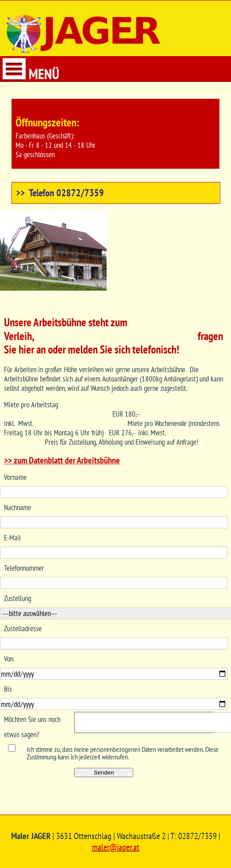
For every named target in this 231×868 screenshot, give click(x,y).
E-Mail (12, 538)
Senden (104, 773)
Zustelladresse (23, 629)
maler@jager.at (116, 847)
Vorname (15, 477)
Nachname (18, 507)
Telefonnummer (24, 568)
